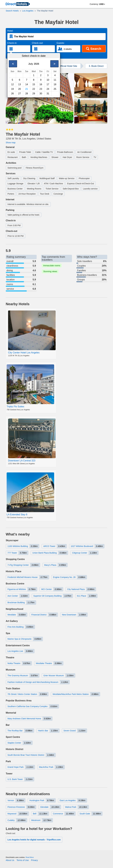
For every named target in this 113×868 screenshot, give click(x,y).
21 (27, 89)
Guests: (61, 43)
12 (13, 84)
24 (48, 89)
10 (48, 80)
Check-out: (38, 43)
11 (55, 80)
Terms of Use (23, 860)
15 (34, 84)
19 (13, 89)
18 (55, 84)
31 (48, 94)
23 (41, 89)
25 (55, 89)
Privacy (34, 860)
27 (20, 94)
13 (20, 84)
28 (27, 94)
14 (27, 84)
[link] (18, 4)
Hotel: (10, 31)
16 (41, 84)
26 (13, 94)
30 (41, 94)
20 (20, 89)
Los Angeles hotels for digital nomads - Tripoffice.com (34, 840)
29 (34, 94)
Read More (30, 857)
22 (34, 89)
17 (48, 84)
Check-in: (12, 43)
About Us (10, 860)
